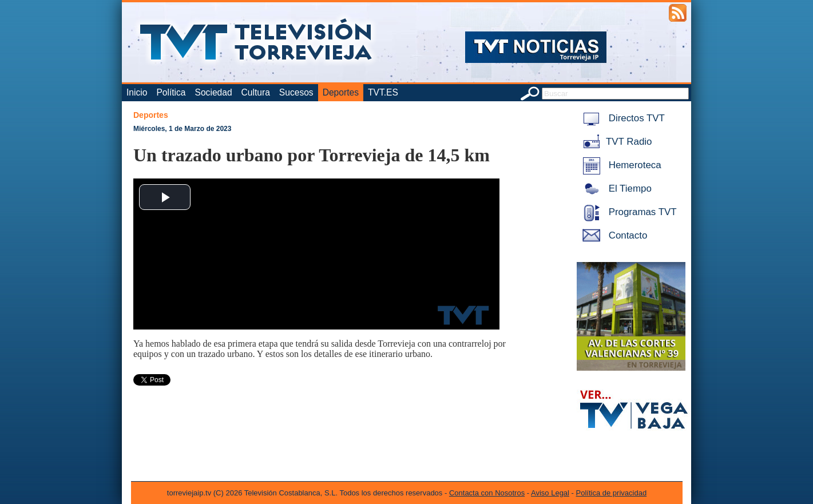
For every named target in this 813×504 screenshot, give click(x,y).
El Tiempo (615, 188)
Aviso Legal (550, 493)
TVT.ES (383, 92)
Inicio (137, 92)
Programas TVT (628, 212)
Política (171, 92)
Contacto (613, 235)
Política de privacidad (612, 493)
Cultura (256, 92)
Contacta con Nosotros (487, 493)
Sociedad (214, 92)
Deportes (341, 92)
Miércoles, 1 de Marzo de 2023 (182, 129)
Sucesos (296, 92)
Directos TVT (622, 118)
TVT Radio (615, 142)
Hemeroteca (620, 165)
